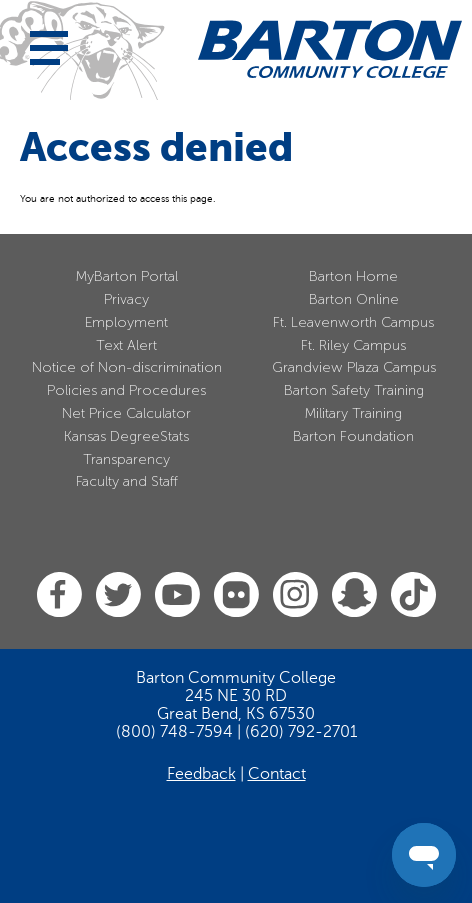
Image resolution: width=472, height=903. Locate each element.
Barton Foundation (353, 436)
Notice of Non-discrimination (127, 367)
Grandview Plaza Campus (354, 367)
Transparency (126, 459)
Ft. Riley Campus (353, 345)
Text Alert (126, 345)
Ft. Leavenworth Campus (353, 322)
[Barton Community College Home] (330, 49)
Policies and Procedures (126, 390)
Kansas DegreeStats (126, 436)
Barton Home (353, 276)
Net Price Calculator (126, 413)
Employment (126, 322)
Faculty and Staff (127, 481)
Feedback (201, 774)
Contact (277, 774)
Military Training (353, 413)
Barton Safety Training (354, 390)
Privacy (126, 299)
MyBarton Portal (127, 276)
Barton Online (354, 299)
